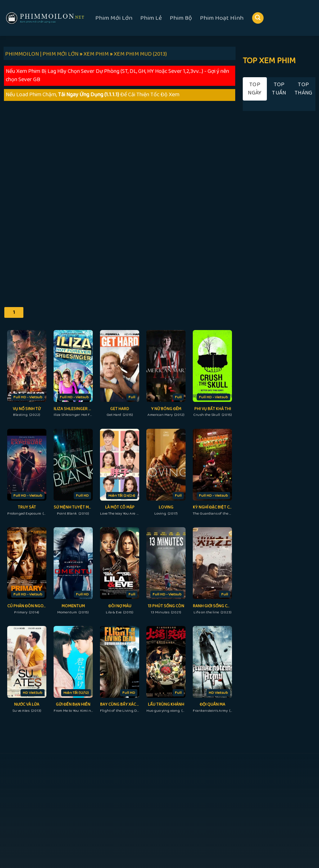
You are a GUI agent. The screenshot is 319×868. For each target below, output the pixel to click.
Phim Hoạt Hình (222, 18)
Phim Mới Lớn (114, 18)
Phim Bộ (181, 18)
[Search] (258, 18)
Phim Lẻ (151, 18)
